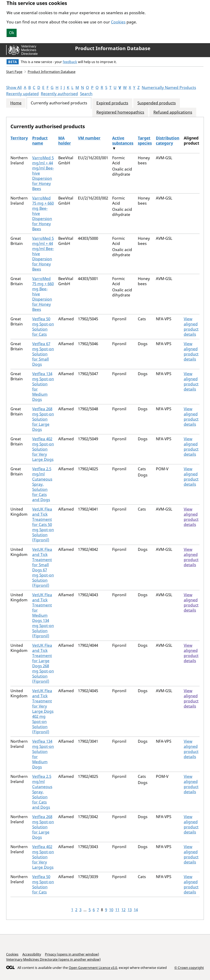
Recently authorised (59, 94)
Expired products (112, 103)
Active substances (123, 141)
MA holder (65, 141)
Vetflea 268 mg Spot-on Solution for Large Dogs (43, 419)
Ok (12, 33)
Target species (145, 141)
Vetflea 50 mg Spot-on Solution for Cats (43, 327)
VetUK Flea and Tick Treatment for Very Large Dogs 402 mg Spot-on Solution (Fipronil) (43, 711)
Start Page (14, 72)
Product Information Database (113, 48)
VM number (89, 138)
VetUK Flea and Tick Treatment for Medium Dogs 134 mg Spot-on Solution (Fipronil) (43, 615)
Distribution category (168, 141)
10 (111, 910)
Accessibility (32, 954)
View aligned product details (191, 327)
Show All (14, 88)
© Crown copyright (189, 968)
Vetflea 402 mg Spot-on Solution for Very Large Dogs (43, 449)
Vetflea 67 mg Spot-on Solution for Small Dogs (43, 354)
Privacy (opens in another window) (72, 954)
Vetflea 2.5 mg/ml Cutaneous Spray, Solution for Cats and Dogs (42, 484)
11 (117, 910)
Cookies (118, 22)
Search (86, 94)
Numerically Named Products (169, 88)
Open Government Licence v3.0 (93, 968)
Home (16, 103)
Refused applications (173, 112)
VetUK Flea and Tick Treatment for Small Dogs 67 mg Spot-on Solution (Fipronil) (43, 567)
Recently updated (22, 94)
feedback (70, 62)
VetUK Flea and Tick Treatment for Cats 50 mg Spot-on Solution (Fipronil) (43, 525)
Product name (40, 141)
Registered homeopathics (120, 112)
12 (123, 910)
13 (130, 910)
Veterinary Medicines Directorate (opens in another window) (53, 959)
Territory (19, 138)
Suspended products (157, 103)
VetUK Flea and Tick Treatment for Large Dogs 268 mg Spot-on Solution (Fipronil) (43, 663)
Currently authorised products (59, 103)
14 (136, 910)
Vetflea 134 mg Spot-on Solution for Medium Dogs (43, 387)
